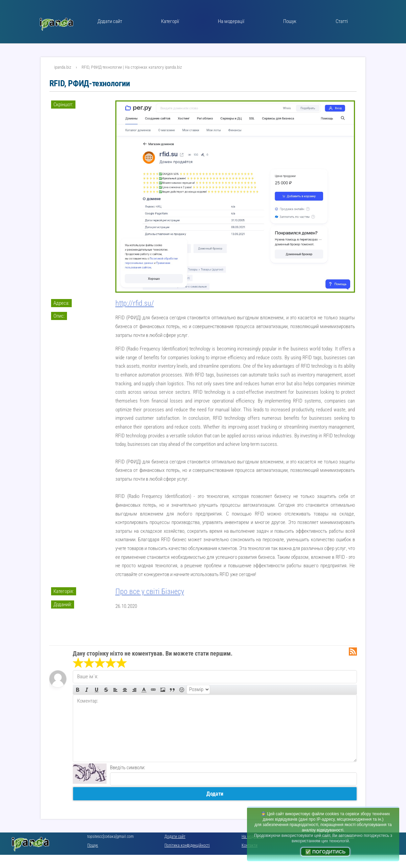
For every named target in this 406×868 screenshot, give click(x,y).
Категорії (170, 21)
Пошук (290, 21)
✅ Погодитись (325, 852)
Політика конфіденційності (187, 845)
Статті (342, 21)
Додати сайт (110, 21)
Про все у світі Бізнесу (150, 591)
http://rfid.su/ (135, 303)
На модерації (231, 21)
